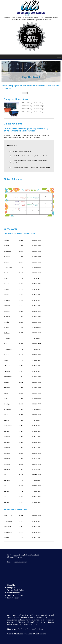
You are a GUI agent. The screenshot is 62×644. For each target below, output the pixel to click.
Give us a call (23, 622)
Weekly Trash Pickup (16, 590)
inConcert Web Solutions (36, 634)
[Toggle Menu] (59, 57)
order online (36, 622)
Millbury (7, 333)
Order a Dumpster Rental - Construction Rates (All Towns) (31, 167)
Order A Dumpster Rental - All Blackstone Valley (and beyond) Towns (30, 162)
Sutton (6, 393)
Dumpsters (12, 588)
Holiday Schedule (14, 593)
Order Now (12, 585)
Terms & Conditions (15, 595)
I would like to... (13, 146)
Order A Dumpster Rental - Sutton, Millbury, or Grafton (30, 156)
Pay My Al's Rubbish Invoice (21, 151)
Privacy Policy (13, 598)
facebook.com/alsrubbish (17, 562)
